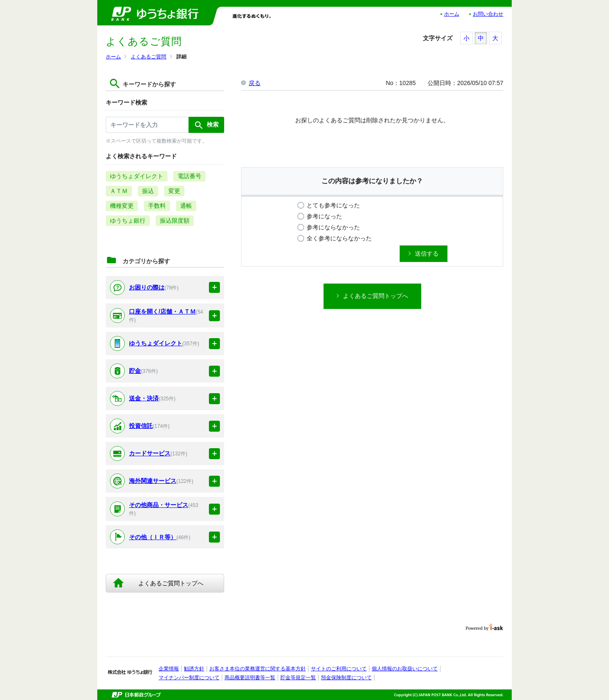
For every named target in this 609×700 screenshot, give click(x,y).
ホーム (452, 14)
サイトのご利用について (339, 669)
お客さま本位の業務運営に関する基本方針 (258, 669)
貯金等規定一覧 (298, 678)
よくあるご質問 (148, 57)
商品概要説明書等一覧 (250, 678)
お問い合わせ (488, 14)
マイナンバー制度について (189, 678)
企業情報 (169, 669)
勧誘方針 (194, 669)
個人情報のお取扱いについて (405, 669)
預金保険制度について (346, 678)
